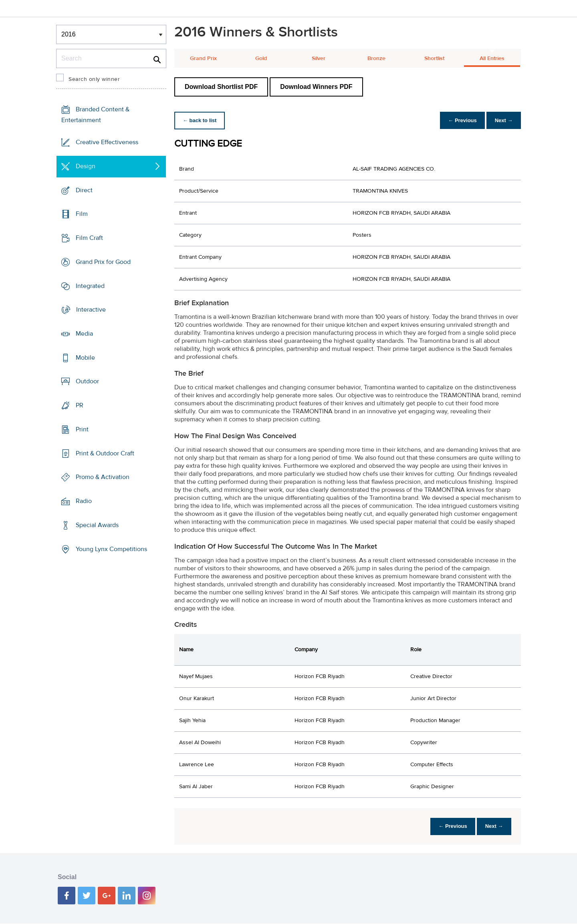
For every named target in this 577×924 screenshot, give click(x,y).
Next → (502, 120)
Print (82, 429)
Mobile (85, 358)
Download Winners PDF (316, 87)
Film (82, 214)
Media (84, 334)
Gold (261, 58)
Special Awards (97, 525)
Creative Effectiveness (107, 142)
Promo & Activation (103, 477)
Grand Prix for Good (103, 262)
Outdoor (87, 381)
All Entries (492, 58)
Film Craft (89, 238)
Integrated (90, 286)
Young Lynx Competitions (111, 549)
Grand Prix (203, 58)
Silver (319, 58)
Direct (84, 190)
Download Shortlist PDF (221, 87)
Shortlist (434, 58)
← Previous (458, 120)
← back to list (201, 120)
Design (86, 166)
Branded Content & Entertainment (95, 115)
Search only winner (94, 79)
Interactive (91, 310)
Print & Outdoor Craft (105, 453)
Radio (84, 501)
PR (80, 405)
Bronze (376, 58)
